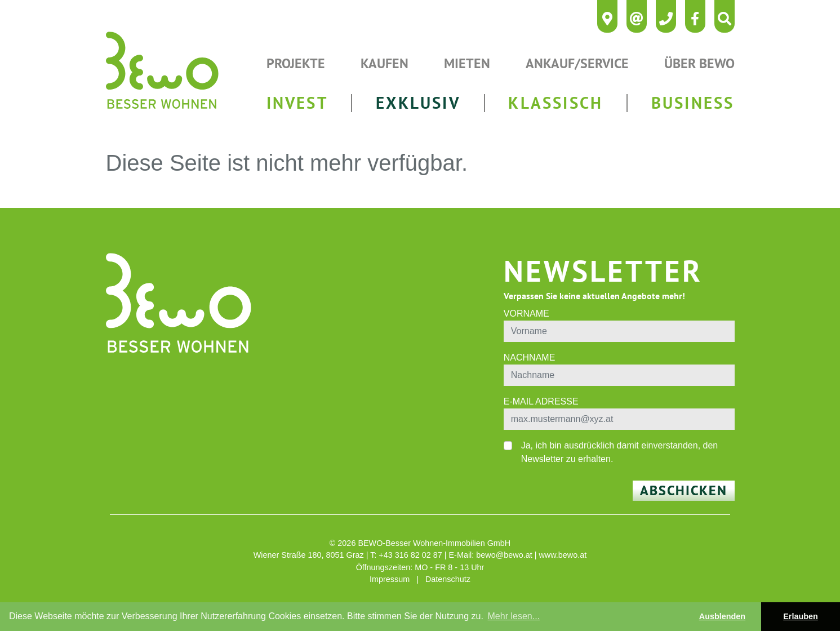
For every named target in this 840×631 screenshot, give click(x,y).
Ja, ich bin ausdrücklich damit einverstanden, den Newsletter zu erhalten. (620, 452)
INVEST (297, 103)
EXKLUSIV (418, 103)
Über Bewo (699, 63)
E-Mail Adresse (541, 401)
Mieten (467, 63)
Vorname (526, 314)
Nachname (530, 357)
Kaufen (385, 63)
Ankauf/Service (577, 63)
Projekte (296, 63)
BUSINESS (693, 103)
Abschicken (684, 490)
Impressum (390, 579)
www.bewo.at (563, 555)
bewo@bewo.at (504, 555)
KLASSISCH (555, 103)
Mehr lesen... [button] (514, 616)
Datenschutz (448, 579)
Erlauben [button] (801, 616)
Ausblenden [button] (722, 616)
